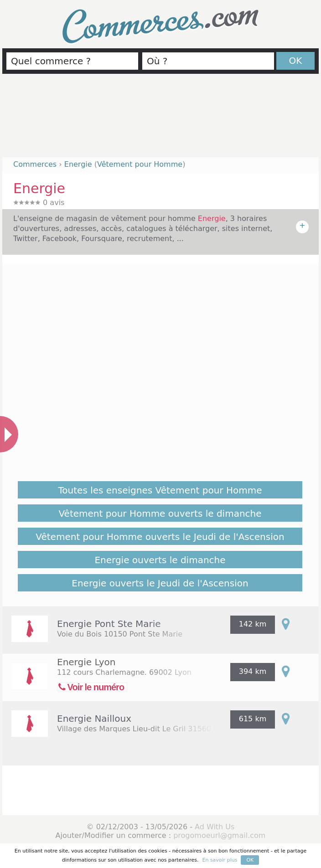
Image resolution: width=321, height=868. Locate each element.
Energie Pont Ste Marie (109, 624)
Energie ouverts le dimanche (160, 560)
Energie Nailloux (94, 719)
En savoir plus (220, 860)
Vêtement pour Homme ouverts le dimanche (160, 514)
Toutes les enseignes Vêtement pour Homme (160, 490)
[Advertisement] (160, 119)
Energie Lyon (86, 662)
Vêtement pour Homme (140, 164)
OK (296, 61)
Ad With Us (215, 827)
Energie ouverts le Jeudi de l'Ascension (160, 583)
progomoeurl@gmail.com (219, 835)
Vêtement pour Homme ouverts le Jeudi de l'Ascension (160, 537)
